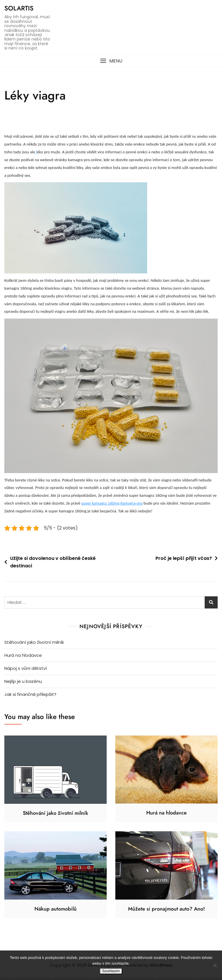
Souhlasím (111, 971)
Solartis (19, 8)
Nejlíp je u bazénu (23, 684)
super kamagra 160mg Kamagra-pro (112, 506)
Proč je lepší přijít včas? (184, 561)
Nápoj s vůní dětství (26, 671)
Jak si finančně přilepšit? (30, 697)
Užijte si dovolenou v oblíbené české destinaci (53, 565)
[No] (215, 965)
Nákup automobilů (55, 911)
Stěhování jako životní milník (34, 645)
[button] (111, 61)
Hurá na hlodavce (23, 658)
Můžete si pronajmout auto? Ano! (166, 911)
